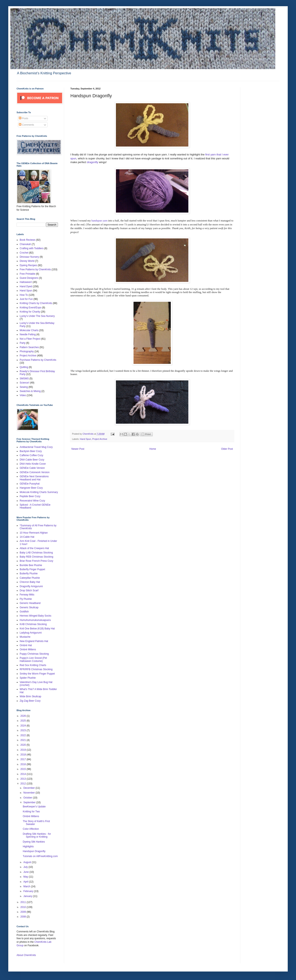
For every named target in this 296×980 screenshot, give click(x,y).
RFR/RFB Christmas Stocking (36, 669)
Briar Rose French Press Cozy (36, 561)
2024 (24, 726)
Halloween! (26, 282)
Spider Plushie (28, 678)
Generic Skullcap (29, 607)
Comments (26, 125)
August (28, 862)
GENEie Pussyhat (30, 484)
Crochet (24, 253)
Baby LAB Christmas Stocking (36, 553)
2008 (24, 917)
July (26, 867)
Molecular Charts (29, 330)
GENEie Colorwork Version (35, 472)
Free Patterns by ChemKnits (35, 269)
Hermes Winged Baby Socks (35, 616)
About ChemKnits (26, 955)
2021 (24, 740)
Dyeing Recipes (28, 265)
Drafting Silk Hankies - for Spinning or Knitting (37, 835)
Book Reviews (28, 240)
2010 (24, 907)
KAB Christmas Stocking (33, 624)
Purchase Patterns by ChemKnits (38, 360)
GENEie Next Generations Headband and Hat (34, 478)
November (29, 793)
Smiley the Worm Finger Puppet (37, 674)
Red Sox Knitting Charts (33, 665)
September (30, 802)
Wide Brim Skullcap (30, 696)
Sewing (24, 387)
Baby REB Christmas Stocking (36, 557)
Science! (24, 383)
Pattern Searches (29, 347)
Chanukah (25, 244)
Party (23, 343)
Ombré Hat (26, 645)
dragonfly (92, 162)
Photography (27, 351)
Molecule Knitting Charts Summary (39, 492)
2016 (24, 764)
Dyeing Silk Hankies (34, 842)
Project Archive (100, 439)
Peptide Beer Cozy (30, 496)
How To (24, 295)
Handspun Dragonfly (34, 851)
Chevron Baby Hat (30, 582)
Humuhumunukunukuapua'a (35, 620)
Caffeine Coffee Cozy (31, 455)
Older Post (227, 449)
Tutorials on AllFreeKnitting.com (40, 856)
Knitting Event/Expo (31, 308)
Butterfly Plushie (29, 574)
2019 (24, 750)
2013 (24, 779)
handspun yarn (99, 221)
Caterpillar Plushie (30, 578)
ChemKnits (88, 434)
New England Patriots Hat (34, 641)
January (28, 896)
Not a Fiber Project (30, 339)
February (29, 891)
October (28, 798)
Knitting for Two (31, 812)
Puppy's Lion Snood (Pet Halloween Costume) (33, 659)
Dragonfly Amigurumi (31, 586)
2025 (24, 721)
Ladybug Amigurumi (31, 633)
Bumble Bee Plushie (31, 565)
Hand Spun (85, 439)
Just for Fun (26, 299)
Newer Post (78, 449)
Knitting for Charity (30, 312)
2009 (24, 912)
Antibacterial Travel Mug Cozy (36, 447)
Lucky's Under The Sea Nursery (37, 316)
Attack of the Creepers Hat (34, 548)
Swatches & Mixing (30, 391)
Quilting (24, 367)
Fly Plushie (26, 599)
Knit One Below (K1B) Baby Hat (37, 629)
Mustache (25, 637)
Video (23, 395)
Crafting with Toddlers (32, 248)
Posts (23, 118)
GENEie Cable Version (32, 468)
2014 (24, 774)
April (26, 882)
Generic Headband (30, 603)
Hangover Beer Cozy (31, 488)
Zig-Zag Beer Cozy (30, 701)
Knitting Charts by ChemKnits (36, 303)
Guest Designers (29, 278)
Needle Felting (28, 334)
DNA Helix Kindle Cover (33, 464)
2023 (24, 730)
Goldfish (24, 612)
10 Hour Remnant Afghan (34, 533)
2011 (24, 902)
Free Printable (27, 274)
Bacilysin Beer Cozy (31, 451)
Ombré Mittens (28, 649)
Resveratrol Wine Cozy (32, 501)
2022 (24, 735)
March (27, 886)
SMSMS (24, 379)
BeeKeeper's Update (34, 807)
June (26, 872)
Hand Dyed (26, 286)
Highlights (28, 847)
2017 (24, 759)
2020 (24, 745)
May (26, 877)
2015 (24, 769)
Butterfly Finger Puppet (32, 569)
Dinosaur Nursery (29, 257)
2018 (24, 755)
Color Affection (31, 829)
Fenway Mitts (27, 595)
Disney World (27, 261)
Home (153, 449)
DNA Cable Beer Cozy (32, 460)
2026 (24, 716)
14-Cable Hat (27, 537)
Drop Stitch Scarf (29, 590)
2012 (24, 784)
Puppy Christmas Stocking (34, 654)
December (29, 788)
